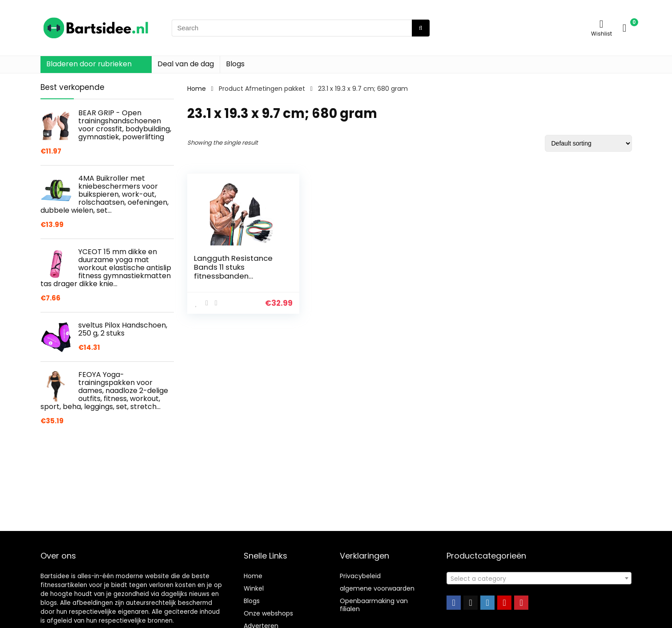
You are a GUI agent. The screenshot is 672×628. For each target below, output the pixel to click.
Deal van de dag (186, 64)
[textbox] (539, 579)
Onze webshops (268, 613)
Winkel (254, 588)
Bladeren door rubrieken (89, 64)
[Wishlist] (602, 24)
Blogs (235, 64)
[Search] (421, 28)
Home (197, 89)
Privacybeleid (360, 576)
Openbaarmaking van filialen (374, 605)
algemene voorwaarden (377, 588)
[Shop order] (588, 143)
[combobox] (539, 578)
